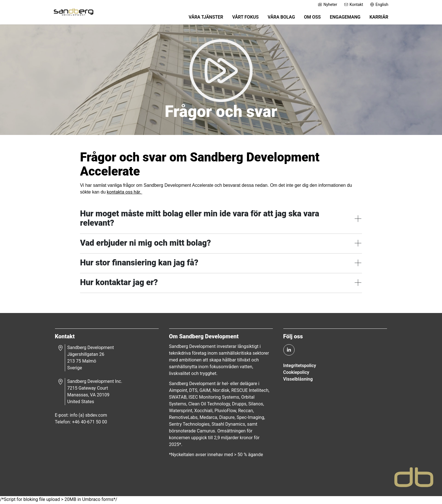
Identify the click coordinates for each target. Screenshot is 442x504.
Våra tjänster (202, 18)
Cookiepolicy (295, 373)
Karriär (375, 18)
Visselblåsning (297, 380)
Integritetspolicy (299, 366)
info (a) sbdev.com (91, 416)
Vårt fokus (242, 18)
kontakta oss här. (125, 192)
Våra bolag (278, 18)
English (375, 5)
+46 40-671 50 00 (92, 423)
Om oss (309, 18)
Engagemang (341, 18)
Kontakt (350, 5)
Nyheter (324, 5)
